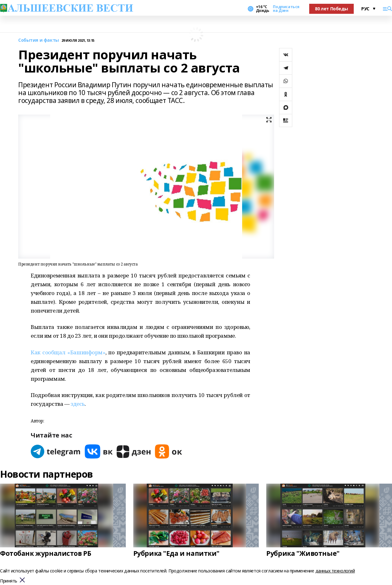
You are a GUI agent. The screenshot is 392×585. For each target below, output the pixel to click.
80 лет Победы (331, 9)
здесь (78, 404)
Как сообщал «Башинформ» (68, 352)
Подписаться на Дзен (286, 9)
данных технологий (335, 571)
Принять (9, 581)
